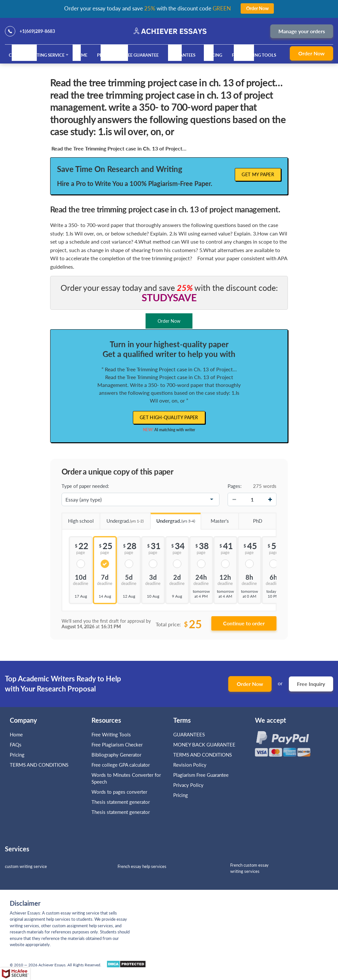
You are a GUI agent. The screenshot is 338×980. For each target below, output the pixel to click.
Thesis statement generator (121, 802)
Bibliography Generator (116, 755)
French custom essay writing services (249, 868)
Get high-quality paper (169, 417)
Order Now (311, 53)
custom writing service (26, 866)
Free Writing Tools (254, 55)
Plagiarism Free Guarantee (128, 55)
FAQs (16, 745)
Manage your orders (302, 31)
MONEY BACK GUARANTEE (204, 745)
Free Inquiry (311, 684)
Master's (215, 518)
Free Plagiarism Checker (117, 745)
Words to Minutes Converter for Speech (126, 778)
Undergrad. (122, 519)
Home (81, 55)
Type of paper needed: (85, 486)
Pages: (235, 486)
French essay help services (142, 866)
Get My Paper (258, 174)
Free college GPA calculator (121, 765)
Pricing (214, 55)
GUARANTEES (182, 55)
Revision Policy (190, 765)
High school (78, 518)
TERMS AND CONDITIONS (40, 765)
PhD (250, 518)
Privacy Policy (188, 785)
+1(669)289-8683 (37, 31)
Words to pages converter (119, 792)
